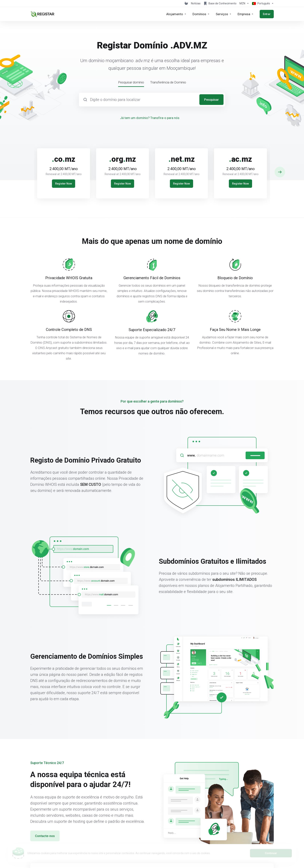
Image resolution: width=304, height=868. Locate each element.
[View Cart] (186, 3)
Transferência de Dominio (168, 82)
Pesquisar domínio (131, 82)
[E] (152, 170)
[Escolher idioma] (262, 3)
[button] (280, 172)
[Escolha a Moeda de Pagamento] (244, 3)
